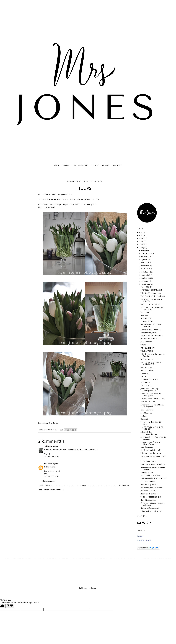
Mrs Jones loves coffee (149, 491)
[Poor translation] (10, 606)
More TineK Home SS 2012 (150, 475)
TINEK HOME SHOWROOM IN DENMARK (151, 300)
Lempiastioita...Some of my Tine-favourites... (153, 468)
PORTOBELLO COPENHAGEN (151, 290)
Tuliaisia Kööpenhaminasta (151, 293)
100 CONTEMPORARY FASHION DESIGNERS (152, 428)
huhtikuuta (145, 275)
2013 (141, 245)
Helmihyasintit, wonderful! (150, 359)
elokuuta (144, 263)
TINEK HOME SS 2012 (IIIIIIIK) (151, 497)
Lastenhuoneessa (147, 447)
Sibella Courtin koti (147, 410)
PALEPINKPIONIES (147, 321)
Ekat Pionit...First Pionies (149, 494)
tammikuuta (146, 284)
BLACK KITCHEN (146, 287)
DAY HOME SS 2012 (148, 367)
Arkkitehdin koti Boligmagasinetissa (149, 433)
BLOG (57, 165)
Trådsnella (48, 446)
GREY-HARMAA (146, 386)
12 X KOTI (95, 165)
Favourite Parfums (147, 370)
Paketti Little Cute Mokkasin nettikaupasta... (151, 395)
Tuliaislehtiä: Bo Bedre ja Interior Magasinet (153, 355)
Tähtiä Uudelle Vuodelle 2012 (151, 511)
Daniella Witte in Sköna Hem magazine (151, 325)
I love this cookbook (148, 500)
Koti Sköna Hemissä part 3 (150, 450)
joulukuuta (145, 250)
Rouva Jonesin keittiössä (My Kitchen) (151, 423)
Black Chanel (145, 312)
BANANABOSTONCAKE (149, 379)
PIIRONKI (144, 376)
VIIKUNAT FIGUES (147, 351)
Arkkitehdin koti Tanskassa (150, 330)
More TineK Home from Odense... (153, 296)
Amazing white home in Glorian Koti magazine (152, 406)
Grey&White (145, 315)
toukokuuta (145, 272)
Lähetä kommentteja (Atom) (53, 489)
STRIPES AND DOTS (147, 348)
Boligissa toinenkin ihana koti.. (152, 336)
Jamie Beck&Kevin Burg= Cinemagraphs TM (150, 390)
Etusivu (85, 486)
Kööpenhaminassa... (148, 461)
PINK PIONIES (145, 373)
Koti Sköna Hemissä (148, 482)
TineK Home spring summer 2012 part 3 (153, 457)
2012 (141, 248)
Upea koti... (145, 419)
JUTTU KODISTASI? (81, 165)
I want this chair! (146, 413)
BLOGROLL (117, 165)
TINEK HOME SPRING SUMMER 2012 (153, 478)
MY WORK (106, 165)
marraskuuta (146, 253)
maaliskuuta (146, 278)
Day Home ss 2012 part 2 (150, 304)
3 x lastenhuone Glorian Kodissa (152, 399)
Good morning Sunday (149, 333)
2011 (141, 516)
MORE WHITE (145, 383)
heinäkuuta (145, 266)
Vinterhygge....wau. (147, 472)
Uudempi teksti (45, 486)
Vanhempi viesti (125, 486)
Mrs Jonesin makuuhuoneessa (152, 488)
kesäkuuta (145, 269)
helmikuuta (145, 281)
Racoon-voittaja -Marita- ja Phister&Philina (150, 443)
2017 (141, 232)
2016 (141, 235)
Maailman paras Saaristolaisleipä (153, 464)
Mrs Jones (140, 536)
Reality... (144, 416)
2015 (141, 238)
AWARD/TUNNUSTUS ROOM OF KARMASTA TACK (152, 363)
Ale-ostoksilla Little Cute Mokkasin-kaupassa (153, 438)
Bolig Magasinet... (147, 342)
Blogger (94, 588)
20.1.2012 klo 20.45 (51, 476)
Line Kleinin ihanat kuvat (149, 339)
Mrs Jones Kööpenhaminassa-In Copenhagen (152, 308)
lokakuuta (145, 257)
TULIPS (143, 345)
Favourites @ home (148, 402)
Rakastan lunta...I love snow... (151, 453)
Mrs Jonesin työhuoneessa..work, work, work (153, 504)
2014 (141, 241)
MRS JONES (66, 165)
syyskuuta (145, 260)
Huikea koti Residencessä (150, 508)
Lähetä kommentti (48, 481)
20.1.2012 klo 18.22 (51, 457)
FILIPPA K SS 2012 (147, 318)
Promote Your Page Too (144, 541)
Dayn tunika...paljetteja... (150, 485)
